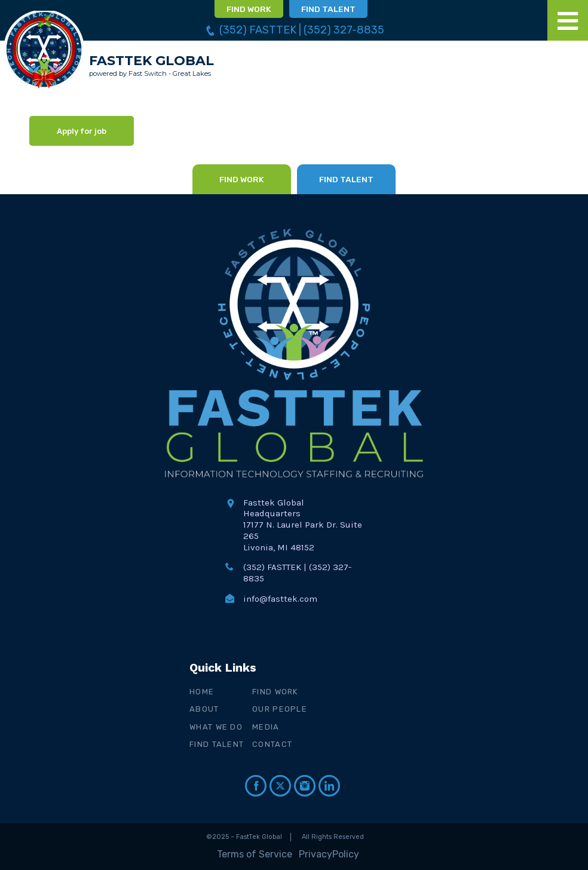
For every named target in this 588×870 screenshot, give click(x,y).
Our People (280, 709)
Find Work (275, 692)
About (204, 709)
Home (202, 692)
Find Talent (217, 744)
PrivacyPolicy (329, 854)
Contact (272, 744)
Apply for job (82, 131)
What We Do (216, 727)
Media (266, 727)
